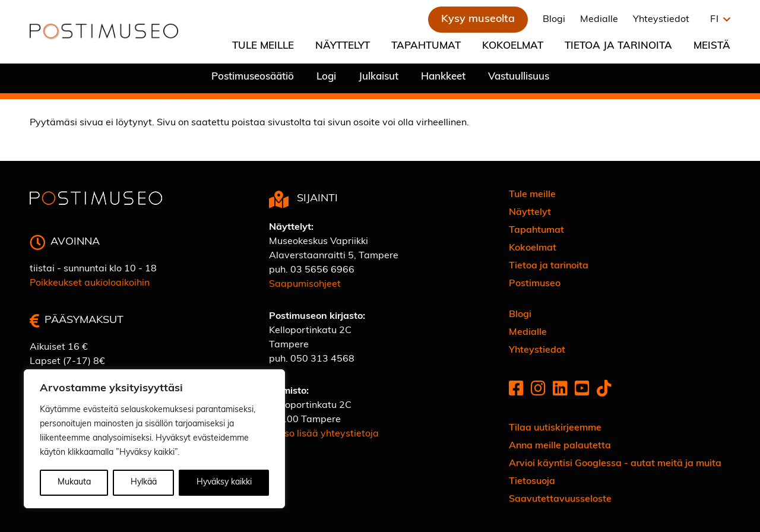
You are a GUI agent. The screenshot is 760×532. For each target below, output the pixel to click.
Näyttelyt (343, 46)
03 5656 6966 (322, 270)
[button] (717, 20)
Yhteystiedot (661, 20)
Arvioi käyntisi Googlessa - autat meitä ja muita (615, 464)
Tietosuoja (532, 482)
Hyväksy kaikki (224, 482)
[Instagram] (538, 390)
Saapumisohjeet (305, 284)
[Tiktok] (604, 390)
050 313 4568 (322, 359)
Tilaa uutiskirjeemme (555, 428)
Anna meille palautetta (560, 446)
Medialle (599, 20)
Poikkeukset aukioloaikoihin (90, 283)
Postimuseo (535, 284)
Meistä (712, 46)
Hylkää (144, 482)
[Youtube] (582, 390)
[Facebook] (516, 390)
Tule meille (263, 46)
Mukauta (74, 482)
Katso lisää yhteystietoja (324, 434)
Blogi (554, 20)
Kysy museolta (478, 19)
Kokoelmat (513, 46)
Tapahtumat (426, 46)
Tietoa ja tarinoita (618, 46)
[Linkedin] (560, 390)
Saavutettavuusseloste (560, 499)
